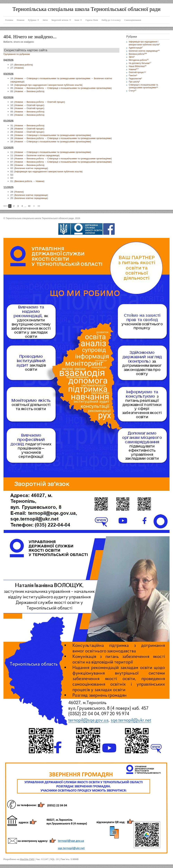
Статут (132, 91)
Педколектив (135, 79)
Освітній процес (56, 102)
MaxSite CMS (27, 859)
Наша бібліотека (138, 66)
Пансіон (133, 75)
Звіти (132, 57)
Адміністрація (136, 48)
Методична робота (139, 60)
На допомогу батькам (140, 63)
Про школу (134, 82)
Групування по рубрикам (17, 54)
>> (39, 206)
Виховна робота (24, 65)
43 (29, 206)
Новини (19, 68)
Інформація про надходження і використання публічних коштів (48, 85)
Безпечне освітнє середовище (43, 155)
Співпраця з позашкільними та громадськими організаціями (58, 78)
